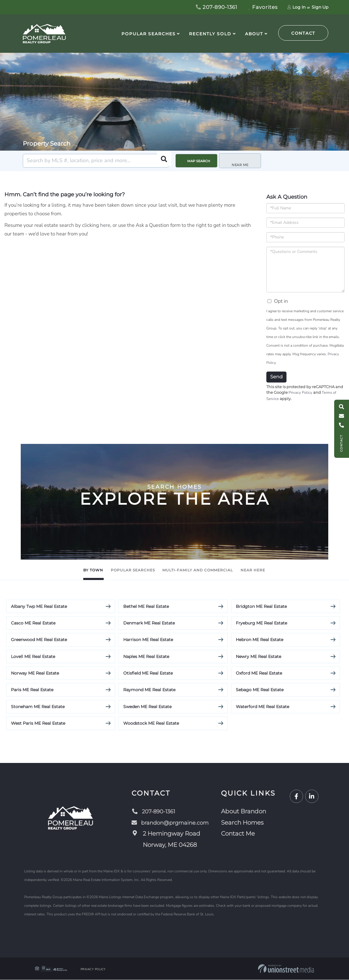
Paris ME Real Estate (32, 690)
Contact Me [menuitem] (241, 834)
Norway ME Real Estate (35, 673)
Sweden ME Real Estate (147, 707)
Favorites (263, 7)
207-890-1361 (217, 7)
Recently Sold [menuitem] (210, 34)
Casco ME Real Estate (33, 623)
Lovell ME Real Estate (33, 657)
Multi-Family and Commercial (209, 570)
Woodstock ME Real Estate (151, 724)
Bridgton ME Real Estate (261, 606)
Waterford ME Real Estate (262, 707)
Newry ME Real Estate (258, 657)
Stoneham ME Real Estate (38, 707)
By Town (58, 570)
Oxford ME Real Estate (259, 673)
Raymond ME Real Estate (149, 690)
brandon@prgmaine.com (171, 823)
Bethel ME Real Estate (146, 606)
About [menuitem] (254, 34)
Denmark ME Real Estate (149, 623)
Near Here (288, 570)
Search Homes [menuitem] (245, 823)
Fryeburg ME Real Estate (261, 623)
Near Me (242, 161)
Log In (299, 7)
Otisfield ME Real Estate (148, 673)
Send (276, 377)
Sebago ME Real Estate (260, 690)
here (105, 225)
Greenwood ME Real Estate (39, 640)
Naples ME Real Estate (146, 657)
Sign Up (320, 7)
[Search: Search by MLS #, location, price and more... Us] (96, 161)
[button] (162, 161)
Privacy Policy (300, 393)
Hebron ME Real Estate (260, 640)
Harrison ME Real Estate (148, 640)
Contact (303, 33)
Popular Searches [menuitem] (148, 34)
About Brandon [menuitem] (246, 812)
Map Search (199, 161)
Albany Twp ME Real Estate (39, 606)
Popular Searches (118, 570)
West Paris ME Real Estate (38, 724)
